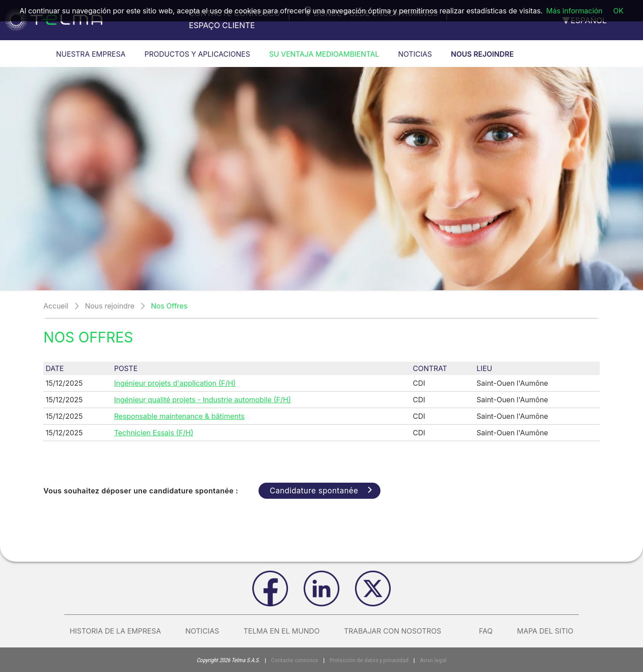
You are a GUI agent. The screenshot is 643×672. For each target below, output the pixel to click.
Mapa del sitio (545, 631)
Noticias (202, 631)
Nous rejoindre (110, 306)
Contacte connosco (297, 660)
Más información (574, 11)
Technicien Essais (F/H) (154, 433)
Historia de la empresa (115, 631)
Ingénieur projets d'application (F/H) (175, 383)
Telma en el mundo (282, 631)
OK (618, 11)
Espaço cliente (222, 25)
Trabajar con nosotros (399, 631)
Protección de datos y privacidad (369, 660)
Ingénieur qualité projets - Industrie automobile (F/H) (202, 400)
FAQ (486, 631)
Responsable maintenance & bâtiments (179, 416)
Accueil (56, 306)
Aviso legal (431, 660)
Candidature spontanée (326, 490)
